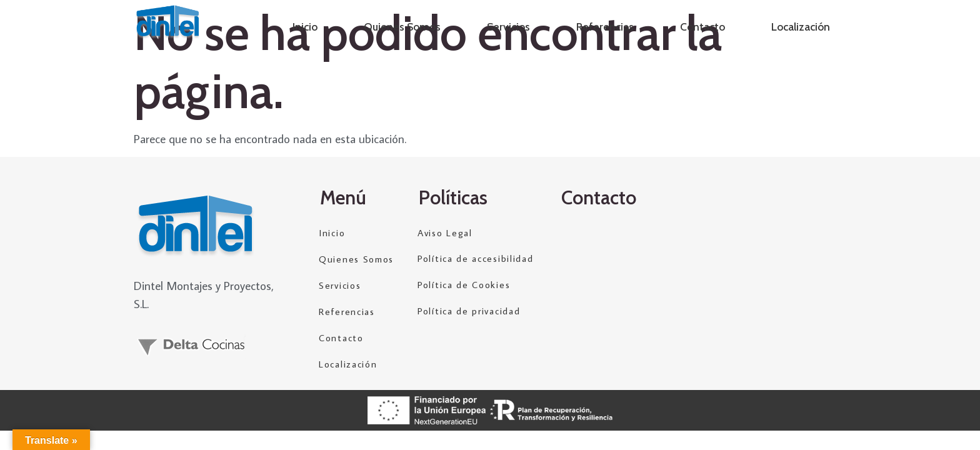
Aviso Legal (445, 233)
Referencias (605, 27)
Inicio (305, 27)
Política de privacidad (469, 312)
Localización (801, 27)
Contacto (702, 27)
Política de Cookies (464, 285)
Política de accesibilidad (476, 259)
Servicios (508, 27)
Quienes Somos (402, 27)
